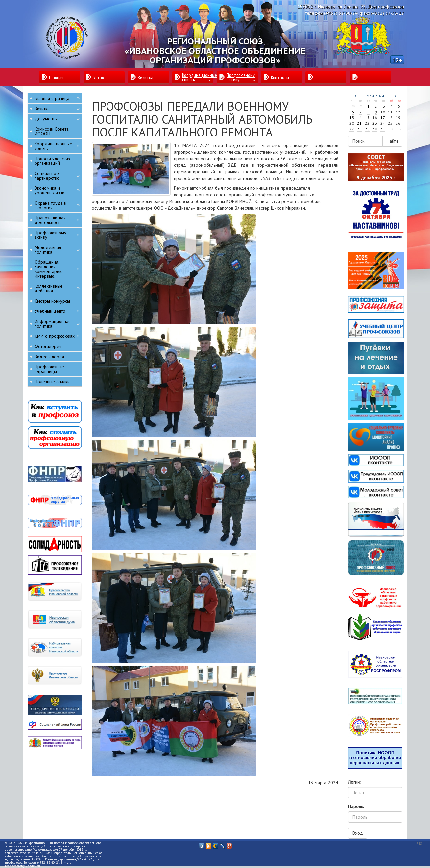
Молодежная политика (57, 250)
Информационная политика (57, 324)
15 (367, 118)
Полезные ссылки (52, 382)
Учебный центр (57, 311)
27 (352, 129)
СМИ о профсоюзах (57, 336)
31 (383, 129)
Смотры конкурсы (52, 301)
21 (359, 123)
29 (367, 129)
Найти (392, 141)
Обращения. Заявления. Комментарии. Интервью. (57, 269)
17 (383, 118)
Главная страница (57, 98)
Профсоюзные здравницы (49, 369)
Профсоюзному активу (57, 235)
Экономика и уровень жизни (57, 190)
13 (352, 118)
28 (359, 129)
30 (375, 129)
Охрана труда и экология (57, 205)
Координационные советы (57, 146)
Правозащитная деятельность (57, 220)
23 (375, 123)
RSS (419, 843)
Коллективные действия (57, 288)
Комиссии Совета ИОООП (52, 131)
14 (359, 118)
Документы (57, 119)
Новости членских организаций (52, 161)
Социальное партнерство (57, 176)
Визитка (57, 108)
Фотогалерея (48, 346)
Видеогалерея (49, 357)
